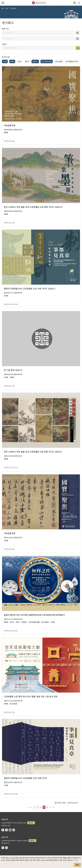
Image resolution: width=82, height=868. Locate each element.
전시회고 (14, 8)
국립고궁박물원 (39, 3)
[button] (74, 3)
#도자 (20, 61)
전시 (7, 8)
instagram (6, 830)
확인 (77, 865)
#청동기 (35, 61)
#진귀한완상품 (47, 61)
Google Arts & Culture (14, 830)
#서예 (5, 61)
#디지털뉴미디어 (72, 61)
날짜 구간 (5, 29)
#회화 (12, 61)
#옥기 (27, 61)
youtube (10, 830)
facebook (3, 830)
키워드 (4, 44)
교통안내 (31, 823)
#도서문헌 (59, 61)
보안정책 (76, 860)
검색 (78, 48)
